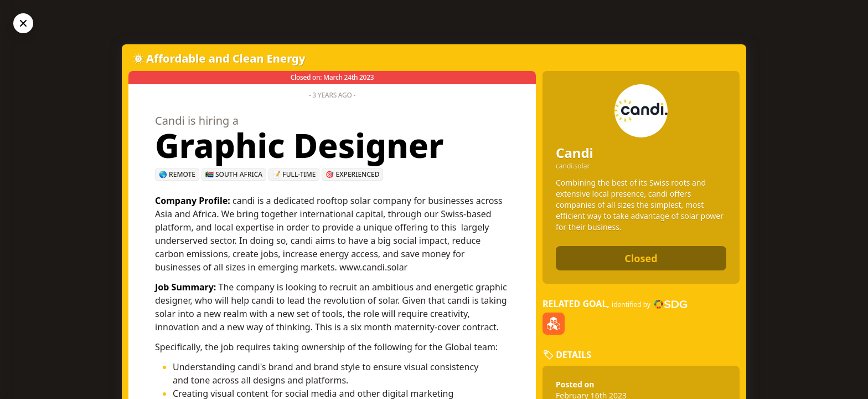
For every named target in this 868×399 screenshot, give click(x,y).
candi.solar (573, 166)
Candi (575, 153)
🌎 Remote (177, 174)
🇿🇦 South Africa (234, 174)
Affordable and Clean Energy (226, 58)
